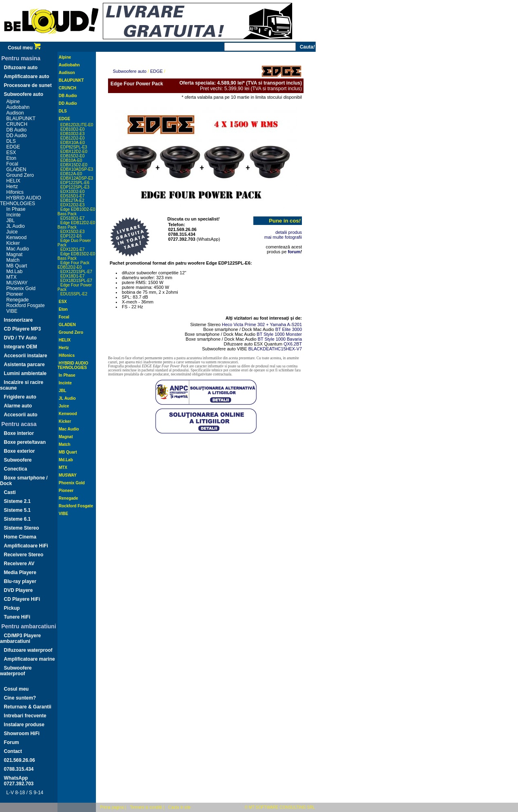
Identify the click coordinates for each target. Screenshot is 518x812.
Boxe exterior (20, 451)
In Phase (16, 209)
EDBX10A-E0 (73, 143)
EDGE (13, 147)
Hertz (12, 187)
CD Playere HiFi (22, 599)
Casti (10, 492)
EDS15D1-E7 (72, 196)
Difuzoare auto (21, 68)
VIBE (12, 311)
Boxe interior (19, 433)
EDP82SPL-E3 (74, 147)
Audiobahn (18, 107)
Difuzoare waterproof (28, 650)
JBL (11, 220)
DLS (11, 141)
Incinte (14, 215)
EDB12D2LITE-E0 (77, 125)
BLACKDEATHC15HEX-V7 (275, 349)
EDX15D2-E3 (72, 232)
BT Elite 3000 (289, 329)
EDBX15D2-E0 (74, 165)
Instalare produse (24, 725)
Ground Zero (20, 175)
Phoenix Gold (21, 288)
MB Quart (17, 266)
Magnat (15, 254)
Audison (15, 113)
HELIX (14, 181)
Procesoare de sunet (28, 85)
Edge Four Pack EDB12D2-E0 (73, 265)
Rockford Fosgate (26, 305)
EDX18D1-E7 (72, 276)
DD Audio (17, 136)
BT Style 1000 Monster (279, 334)
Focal (12, 164)
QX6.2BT (293, 344)
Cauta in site (180, 807)
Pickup (12, 608)
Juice (12, 232)
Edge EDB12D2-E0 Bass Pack (76, 225)
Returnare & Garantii (28, 707)
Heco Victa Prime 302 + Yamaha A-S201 (262, 324)
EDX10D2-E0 (72, 192)
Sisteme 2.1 (17, 501)
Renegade (18, 300)
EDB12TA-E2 (72, 200)
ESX (11, 153)
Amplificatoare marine (30, 659)
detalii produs (289, 232)
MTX (12, 277)
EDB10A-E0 (71, 160)
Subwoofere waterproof (16, 671)
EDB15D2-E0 (72, 156)
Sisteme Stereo (22, 528)
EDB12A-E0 (71, 174)
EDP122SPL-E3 (75, 187)
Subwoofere (18, 460)
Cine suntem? (20, 698)
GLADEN (16, 170)
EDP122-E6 (71, 236)
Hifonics (15, 192)
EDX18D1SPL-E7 (76, 281)
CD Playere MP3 (22, 329)
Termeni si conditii (146, 807)
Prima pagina (112, 807)
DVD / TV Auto (20, 338)
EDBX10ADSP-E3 (77, 169)
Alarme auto (18, 406)
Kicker (13, 243)
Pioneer (15, 294)
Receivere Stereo (24, 555)
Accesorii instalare (26, 356)
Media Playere (20, 572)
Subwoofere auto (24, 94)
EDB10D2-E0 (72, 129)
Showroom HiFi (22, 734)
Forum (12, 742)
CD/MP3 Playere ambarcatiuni (20, 638)
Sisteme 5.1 (17, 510)
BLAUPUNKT (21, 119)
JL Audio (16, 226)
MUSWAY (17, 283)
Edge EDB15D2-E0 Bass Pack (76, 256)
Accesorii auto (21, 415)
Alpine (13, 102)
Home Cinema (20, 537)
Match (13, 260)
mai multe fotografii (283, 237)
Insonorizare (18, 320)
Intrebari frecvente (25, 716)
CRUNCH (17, 124)
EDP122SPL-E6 (75, 183)
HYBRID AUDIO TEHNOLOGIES (21, 201)
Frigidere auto (20, 397)
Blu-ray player (20, 581)
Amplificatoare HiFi (26, 546)
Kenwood (17, 237)
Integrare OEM (21, 347)
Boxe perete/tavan (25, 442)
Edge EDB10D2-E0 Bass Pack (76, 212)
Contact (13, 751)
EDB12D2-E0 (72, 138)
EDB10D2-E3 (72, 134)
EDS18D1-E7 (72, 218)
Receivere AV (19, 564)
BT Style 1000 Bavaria (280, 339)
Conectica (16, 469)
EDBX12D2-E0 (74, 152)
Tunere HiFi (17, 617)
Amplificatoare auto (27, 76)
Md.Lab (15, 271)
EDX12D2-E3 (72, 205)
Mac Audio (18, 249)
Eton (12, 158)
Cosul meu (24, 48)
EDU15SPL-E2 (74, 294)
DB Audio (17, 130)
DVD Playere (18, 590)
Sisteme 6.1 (17, 519)
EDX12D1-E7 (72, 249)
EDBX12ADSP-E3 (77, 178)
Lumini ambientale (25, 373)
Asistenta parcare (24, 365)
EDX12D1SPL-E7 (76, 272)
